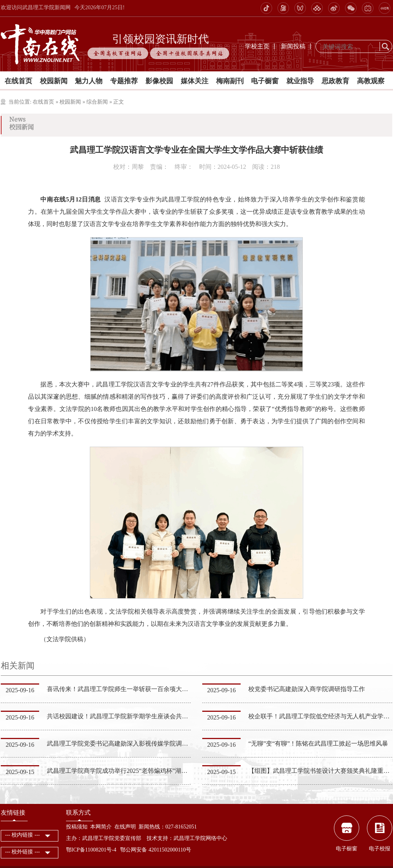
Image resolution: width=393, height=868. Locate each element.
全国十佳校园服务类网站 (190, 53)
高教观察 (371, 81)
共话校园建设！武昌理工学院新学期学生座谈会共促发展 (124, 716)
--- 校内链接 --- (22, 835)
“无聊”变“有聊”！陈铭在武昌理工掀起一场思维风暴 (318, 743)
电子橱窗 (265, 81)
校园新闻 (54, 81)
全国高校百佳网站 (118, 53)
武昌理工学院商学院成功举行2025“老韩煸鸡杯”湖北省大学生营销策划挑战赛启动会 (160, 771)
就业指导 (300, 81)
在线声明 (125, 827)
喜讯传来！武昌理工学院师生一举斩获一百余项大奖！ (121, 689)
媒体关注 (195, 81)
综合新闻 (97, 102)
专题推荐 (124, 81)
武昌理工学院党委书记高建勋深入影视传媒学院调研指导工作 (130, 743)
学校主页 (257, 46)
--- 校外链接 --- (22, 852)
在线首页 (18, 81)
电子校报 (380, 849)
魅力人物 (89, 81)
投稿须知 (77, 827)
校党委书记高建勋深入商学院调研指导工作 (307, 689)
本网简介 (101, 827)
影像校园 (159, 81)
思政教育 (335, 81)
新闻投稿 (293, 46)
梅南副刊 (230, 81)
